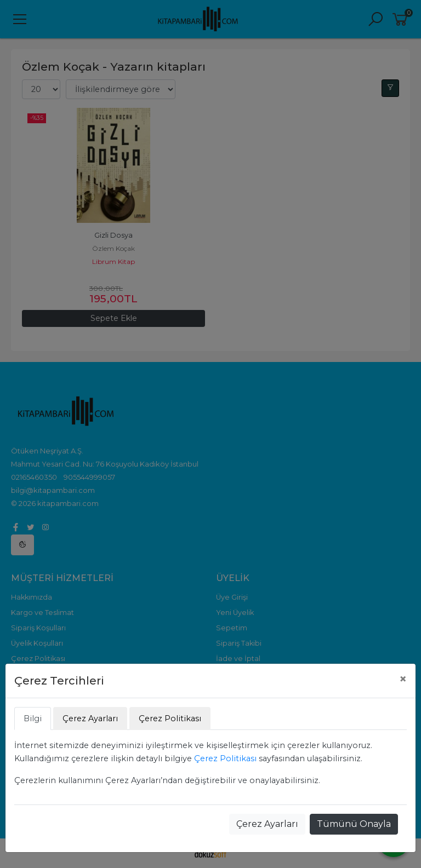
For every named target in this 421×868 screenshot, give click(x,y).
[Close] (403, 679)
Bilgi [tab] (33, 718)
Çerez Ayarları (267, 824)
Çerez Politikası (225, 758)
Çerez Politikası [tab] (170, 718)
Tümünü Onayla (354, 824)
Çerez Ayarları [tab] (90, 718)
